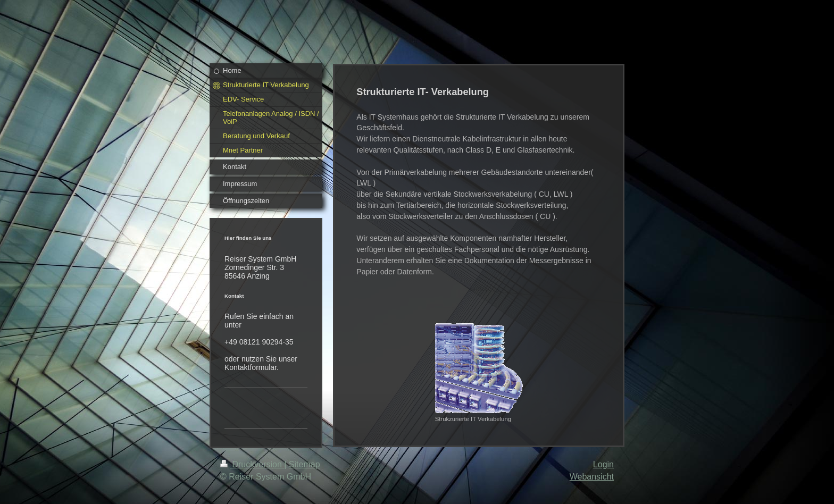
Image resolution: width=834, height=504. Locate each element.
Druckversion (252, 464)
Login (603, 464)
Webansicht (592, 477)
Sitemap (305, 464)
